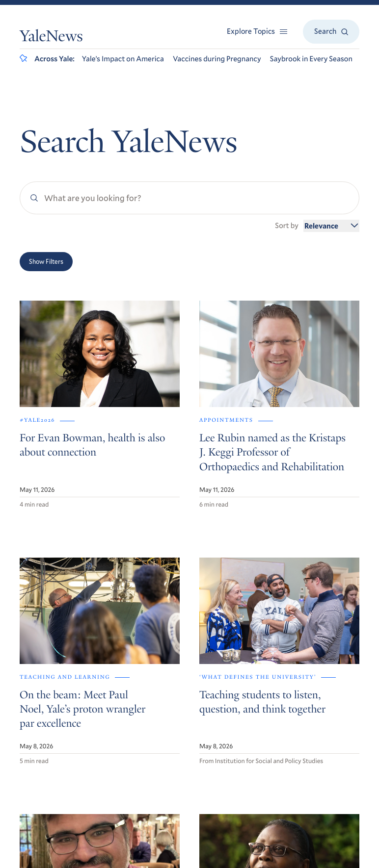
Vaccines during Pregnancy (217, 59)
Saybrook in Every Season (311, 59)
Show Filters (46, 261)
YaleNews (51, 38)
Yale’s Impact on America (123, 59)
